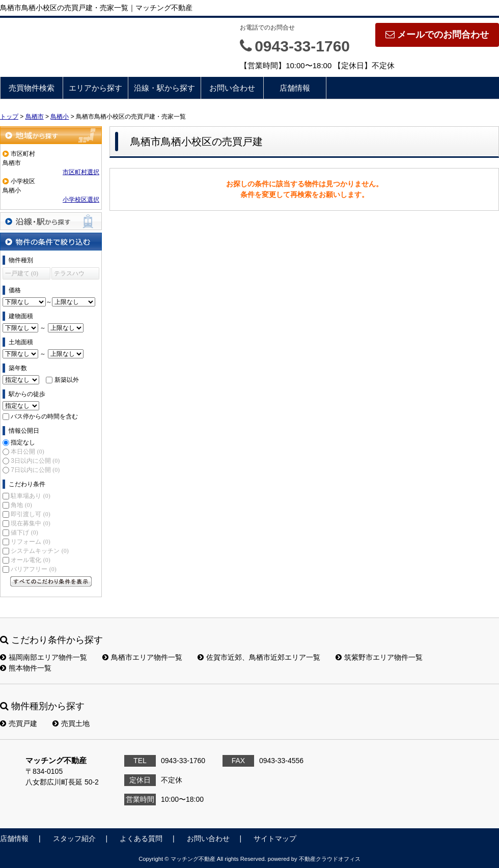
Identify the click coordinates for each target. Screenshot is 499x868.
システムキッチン (39, 551)
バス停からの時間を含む (44, 416)
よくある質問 (141, 838)
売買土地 (71, 723)
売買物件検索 (32, 88)
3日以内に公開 (35, 461)
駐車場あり (30, 496)
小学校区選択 (81, 200)
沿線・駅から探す (164, 88)
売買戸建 (19, 723)
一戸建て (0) (22, 273)
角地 (21, 505)
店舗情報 (295, 88)
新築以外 (67, 380)
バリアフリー (33, 569)
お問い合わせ (232, 88)
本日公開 (27, 452)
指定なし (23, 442)
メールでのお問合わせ (437, 35)
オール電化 (30, 560)
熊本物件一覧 (26, 668)
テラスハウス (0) (69, 275)
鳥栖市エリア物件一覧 (142, 657)
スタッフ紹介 (74, 838)
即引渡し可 (30, 514)
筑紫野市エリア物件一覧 (379, 657)
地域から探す (51, 135)
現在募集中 (30, 523)
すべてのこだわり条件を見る (51, 581)
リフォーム (30, 542)
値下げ (24, 533)
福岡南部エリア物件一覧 (44, 657)
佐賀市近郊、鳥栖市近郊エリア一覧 (259, 657)
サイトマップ (275, 838)
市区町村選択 (81, 172)
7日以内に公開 (35, 470)
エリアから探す (95, 88)
